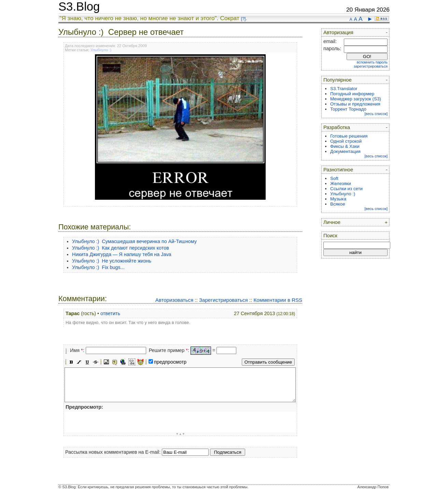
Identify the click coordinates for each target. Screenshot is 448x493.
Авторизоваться (174, 300)
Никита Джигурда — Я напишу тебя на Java (122, 254)
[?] (243, 19)
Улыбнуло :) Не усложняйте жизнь (112, 261)
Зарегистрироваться (223, 300)
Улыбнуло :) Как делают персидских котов (121, 248)
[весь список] (376, 114)
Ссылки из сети (346, 189)
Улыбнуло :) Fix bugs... (98, 267)
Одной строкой (346, 141)
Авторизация (338, 32)
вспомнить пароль (372, 62)
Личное (332, 222)
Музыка (338, 199)
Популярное (338, 80)
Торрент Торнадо (348, 109)
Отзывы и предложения (355, 104)
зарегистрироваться (371, 66)
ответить (110, 313)
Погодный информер (352, 94)
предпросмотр (170, 362)
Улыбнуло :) (101, 50)
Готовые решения (349, 136)
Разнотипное (338, 170)
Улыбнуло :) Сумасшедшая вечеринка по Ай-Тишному (134, 241)
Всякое (338, 204)
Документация (345, 151)
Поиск (330, 236)
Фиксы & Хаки (345, 146)
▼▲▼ (180, 434)
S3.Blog (79, 6)
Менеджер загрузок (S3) (356, 99)
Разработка (337, 127)
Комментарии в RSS (278, 300)
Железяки (341, 184)
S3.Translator (344, 89)
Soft (334, 178)
